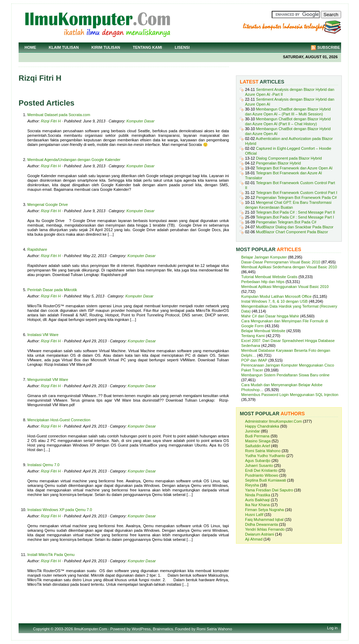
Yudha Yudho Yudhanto (265, 456)
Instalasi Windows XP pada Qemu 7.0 (60, 510)
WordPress (141, 629)
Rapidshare (37, 249)
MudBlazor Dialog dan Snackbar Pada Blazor (295, 227)
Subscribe (329, 47)
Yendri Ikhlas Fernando (265, 529)
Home (30, 47)
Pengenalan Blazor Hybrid (278, 163)
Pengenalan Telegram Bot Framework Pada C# (296, 197)
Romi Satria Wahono (263, 451)
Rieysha (252, 485)
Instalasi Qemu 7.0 (43, 465)
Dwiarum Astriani (260, 534)
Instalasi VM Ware (43, 335)
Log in (332, 628)
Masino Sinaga (258, 441)
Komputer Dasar (141, 121)
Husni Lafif (254, 515)
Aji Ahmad (254, 539)
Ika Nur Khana (257, 505)
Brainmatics (163, 629)
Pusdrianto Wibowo (262, 475)
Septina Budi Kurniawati (266, 480)
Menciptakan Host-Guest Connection (59, 420)
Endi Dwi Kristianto (261, 470)
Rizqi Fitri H (51, 121)
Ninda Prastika (258, 495)
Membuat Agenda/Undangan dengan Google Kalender (74, 160)
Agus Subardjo (258, 461)
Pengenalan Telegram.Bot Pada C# (286, 222)
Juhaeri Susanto (259, 465)
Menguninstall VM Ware (48, 380)
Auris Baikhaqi (257, 500)
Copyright (41, 629)
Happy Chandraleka (262, 426)
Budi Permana (257, 436)
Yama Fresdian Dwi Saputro (269, 490)
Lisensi (182, 47)
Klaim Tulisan (64, 47)
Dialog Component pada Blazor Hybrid (289, 158)
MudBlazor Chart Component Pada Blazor (292, 232)
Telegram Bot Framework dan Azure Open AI (294, 168)
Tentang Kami (148, 47)
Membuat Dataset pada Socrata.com (59, 115)
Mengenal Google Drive (48, 204)
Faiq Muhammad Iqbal (264, 519)
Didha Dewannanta (262, 524)
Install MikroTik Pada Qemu (51, 555)
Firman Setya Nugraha (265, 510)
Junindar (252, 431)
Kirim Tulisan (106, 47)
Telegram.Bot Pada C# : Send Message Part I (295, 217)
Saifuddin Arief (258, 446)
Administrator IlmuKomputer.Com (273, 421)
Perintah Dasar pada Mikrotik (52, 290)
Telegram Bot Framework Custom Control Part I (297, 193)
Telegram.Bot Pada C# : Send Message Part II (296, 212)
